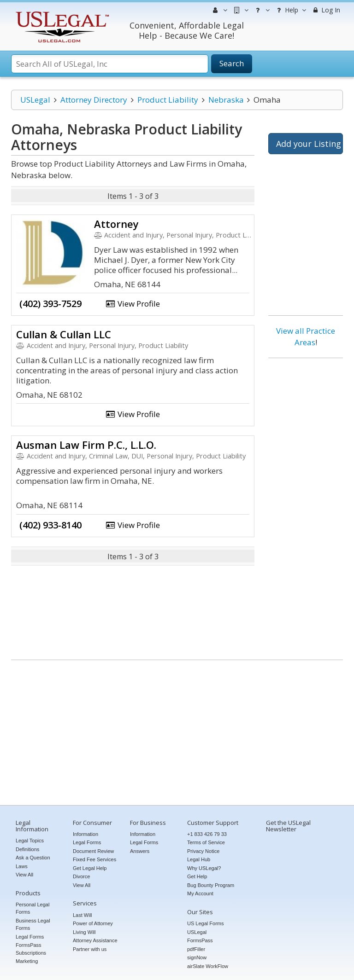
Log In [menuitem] (326, 10)
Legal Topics (30, 841)
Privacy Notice (203, 851)
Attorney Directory (94, 100)
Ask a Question (33, 858)
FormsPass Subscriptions (31, 949)
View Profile (133, 304)
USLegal (35, 100)
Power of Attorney (93, 923)
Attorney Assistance (95, 940)
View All (24, 875)
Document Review (93, 851)
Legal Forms (30, 937)
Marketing (27, 961)
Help (290, 10)
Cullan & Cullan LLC (64, 334)
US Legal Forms (205, 923)
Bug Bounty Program (211, 885)
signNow (197, 957)
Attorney (116, 224)
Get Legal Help (90, 868)
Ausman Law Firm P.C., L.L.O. (86, 445)
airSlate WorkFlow (208, 966)
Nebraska (226, 100)
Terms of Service (206, 842)
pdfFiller (196, 949)
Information (86, 834)
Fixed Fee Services (94, 859)
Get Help (197, 876)
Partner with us (90, 949)
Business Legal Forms (33, 925)
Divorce (81, 876)
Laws (22, 866)
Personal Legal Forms (32, 908)
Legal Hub (199, 859)
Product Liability (168, 100)
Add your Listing (309, 144)
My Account (200, 893)
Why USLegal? (204, 868)
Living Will (84, 932)
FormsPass (200, 940)
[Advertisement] (306, 505)
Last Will (83, 915)
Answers (140, 851)
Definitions (27, 849)
